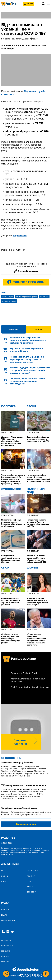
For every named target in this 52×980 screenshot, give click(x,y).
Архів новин (7, 940)
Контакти (5, 951)
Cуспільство (11, 489)
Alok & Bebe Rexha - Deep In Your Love (30, 687)
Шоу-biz (33, 568)
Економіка (31, 892)
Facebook (42, 264)
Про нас (5, 956)
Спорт (6, 568)
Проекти (5, 910)
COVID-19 (44, 296)
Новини (5, 876)
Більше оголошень (26, 824)
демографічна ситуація (27, 296)
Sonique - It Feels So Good (24, 673)
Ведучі (4, 915)
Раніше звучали (8, 920)
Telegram (23, 264)
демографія (8, 296)
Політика (8, 406)
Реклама (5, 962)
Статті (4, 881)
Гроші (31, 406)
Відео (4, 871)
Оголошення (11, 758)
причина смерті (9, 301)
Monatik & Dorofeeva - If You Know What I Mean (28, 680)
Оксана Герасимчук (28, 271)
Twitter (32, 264)
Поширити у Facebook (28, 282)
